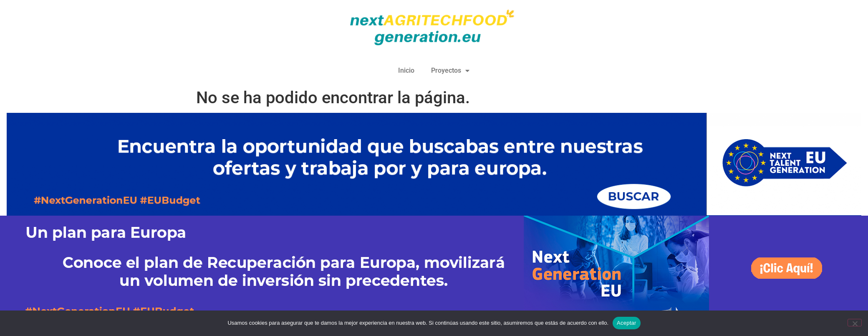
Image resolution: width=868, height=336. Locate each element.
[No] (855, 323)
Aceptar (627, 323)
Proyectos (450, 71)
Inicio (406, 70)
